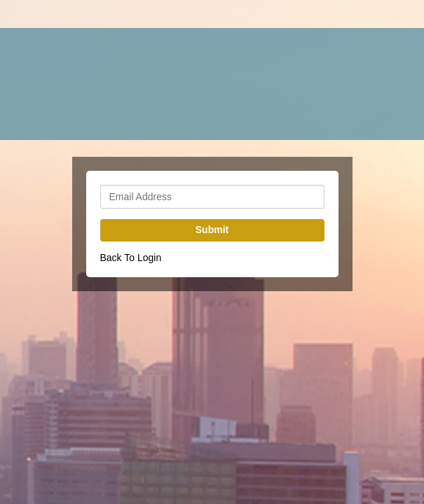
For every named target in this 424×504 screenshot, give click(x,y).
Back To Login (131, 258)
